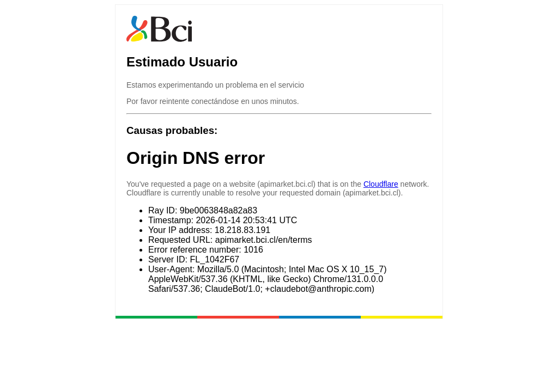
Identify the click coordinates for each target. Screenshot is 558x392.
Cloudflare (381, 184)
